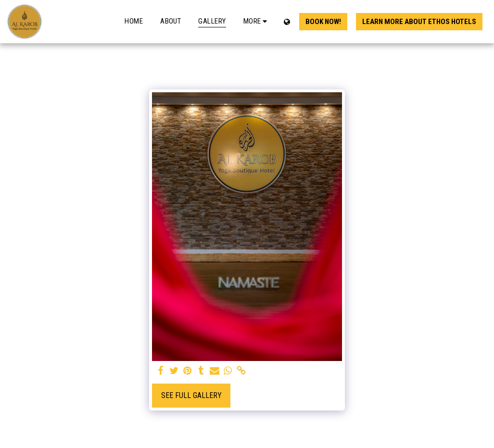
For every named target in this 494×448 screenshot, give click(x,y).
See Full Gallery (191, 395)
